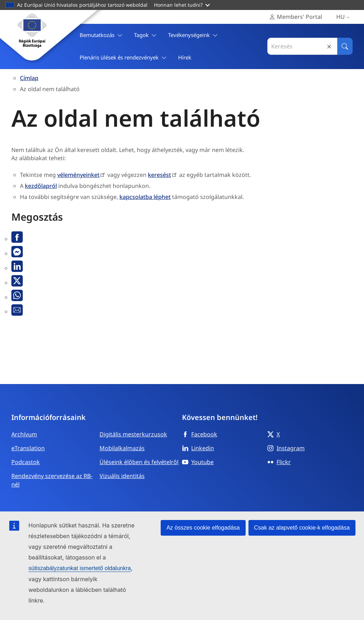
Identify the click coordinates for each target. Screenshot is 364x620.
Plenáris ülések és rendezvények (123, 57)
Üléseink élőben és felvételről (139, 462)
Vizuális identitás (122, 476)
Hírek (185, 57)
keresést (159, 175)
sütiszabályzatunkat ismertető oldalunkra (80, 568)
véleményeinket (78, 175)
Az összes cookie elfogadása (203, 528)
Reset (329, 46)
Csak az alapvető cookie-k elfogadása (302, 528)
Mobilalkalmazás (122, 448)
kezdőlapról (41, 186)
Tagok (145, 35)
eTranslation (28, 448)
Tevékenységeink (193, 35)
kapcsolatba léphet (145, 197)
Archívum (24, 434)
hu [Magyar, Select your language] (344, 17)
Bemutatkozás (101, 35)
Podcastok (26, 462)
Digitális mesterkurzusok (133, 434)
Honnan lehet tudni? (182, 5)
